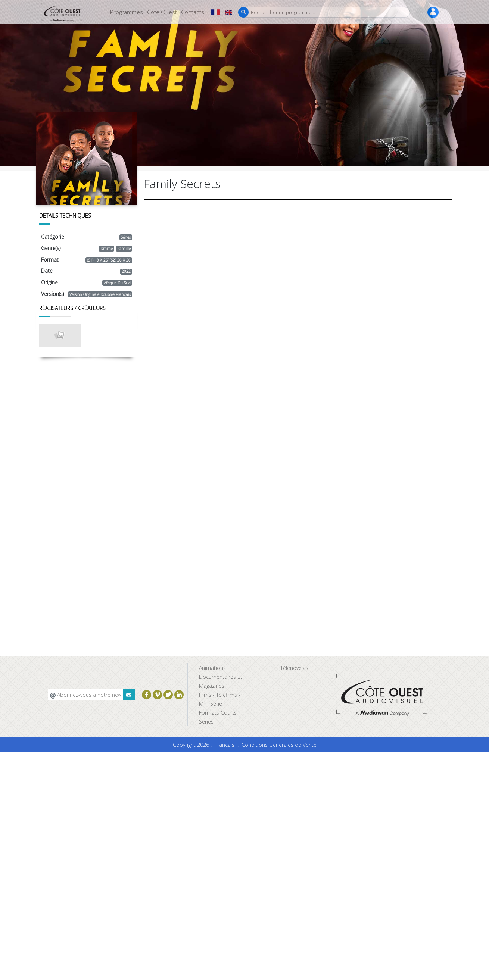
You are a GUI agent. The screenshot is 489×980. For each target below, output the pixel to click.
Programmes (127, 12)
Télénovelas (294, 668)
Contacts (193, 12)
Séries (206, 722)
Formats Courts (218, 713)
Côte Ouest (162, 12)
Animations (212, 668)
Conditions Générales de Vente (279, 745)
